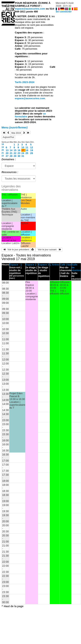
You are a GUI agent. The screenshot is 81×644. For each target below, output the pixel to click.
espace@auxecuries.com (30, 9)
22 (15, 153)
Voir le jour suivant (49, 250)
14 (11, 150)
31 (23, 156)
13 (7, 150)
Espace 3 (44, 265)
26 (32, 153)
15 (15, 150)
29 (15, 156)
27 (7, 156)
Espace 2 (31, 265)
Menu (15, 127)
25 (27, 153)
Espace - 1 (16, 265)
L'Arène (54, 265)
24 (23, 153)
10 (23, 147)
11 (27, 147)
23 (19, 153)
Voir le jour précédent (16, 250)
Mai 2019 (16, 133)
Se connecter (64, 12)
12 (32, 147)
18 (3, 144)
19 (3, 147)
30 (19, 156)
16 (19, 150)
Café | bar (66, 265)
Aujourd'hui (8, 137)
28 (11, 156)
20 (3, 150)
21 (3, 153)
